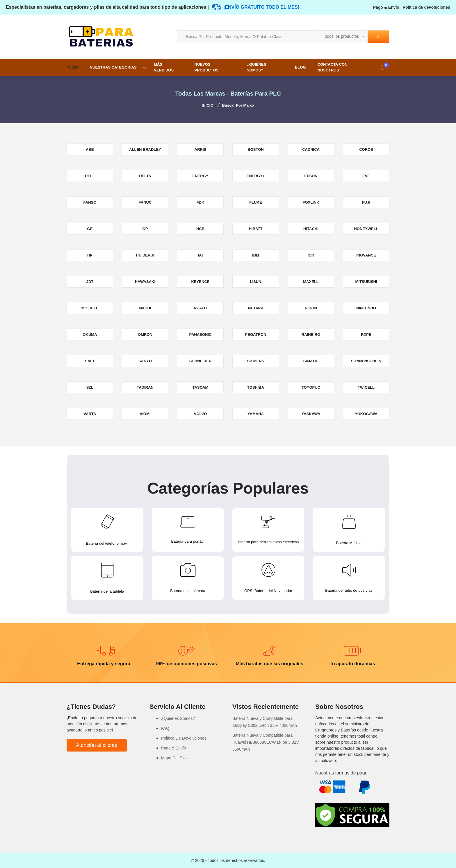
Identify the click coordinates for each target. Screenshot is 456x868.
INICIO (72, 67)
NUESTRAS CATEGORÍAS (113, 67)
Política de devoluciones (426, 7)
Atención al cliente (97, 745)
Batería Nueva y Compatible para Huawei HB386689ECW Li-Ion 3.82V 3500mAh (266, 742)
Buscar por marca (238, 105)
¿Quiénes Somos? (256, 67)
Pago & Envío (386, 7)
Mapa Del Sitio (174, 758)
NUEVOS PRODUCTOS (207, 67)
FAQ (165, 728)
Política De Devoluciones (184, 738)
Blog (300, 67)
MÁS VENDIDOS (164, 67)
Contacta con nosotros (333, 67)
